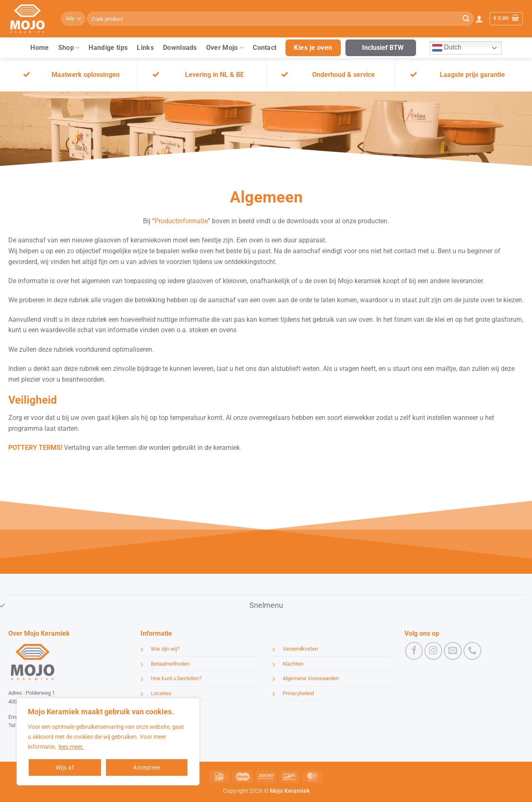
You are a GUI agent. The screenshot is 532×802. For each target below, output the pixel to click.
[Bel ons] (472, 651)
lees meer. (71, 747)
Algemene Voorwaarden (311, 678)
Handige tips (108, 48)
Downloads (180, 48)
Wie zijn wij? (165, 649)
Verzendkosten (300, 649)
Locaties (161, 693)
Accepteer (147, 767)
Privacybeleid (298, 693)
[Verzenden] (466, 19)
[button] (479, 19)
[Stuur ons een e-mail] (453, 651)
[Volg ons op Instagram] (433, 651)
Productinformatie (181, 221)
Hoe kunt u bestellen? (176, 678)
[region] (108, 742)
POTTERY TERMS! (35, 448)
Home (39, 48)
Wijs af (65, 767)
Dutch (447, 48)
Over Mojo (225, 48)
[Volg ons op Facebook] (414, 651)
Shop (69, 48)
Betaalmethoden (170, 664)
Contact (265, 48)
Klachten (293, 664)
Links (145, 48)
